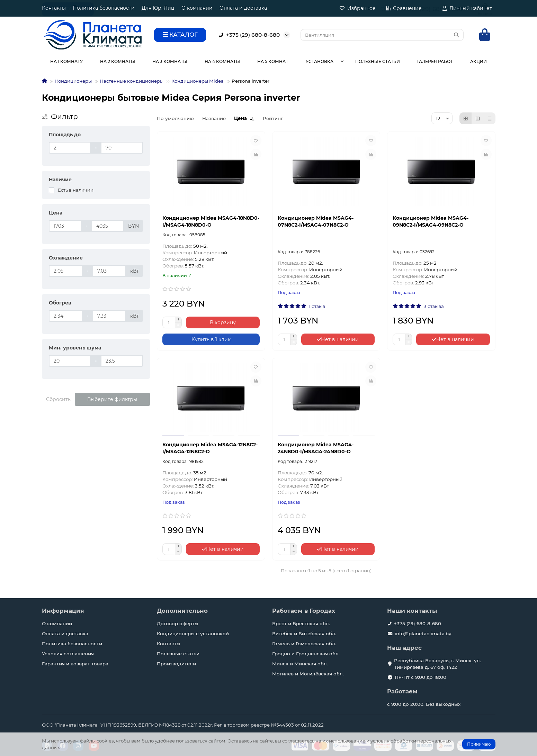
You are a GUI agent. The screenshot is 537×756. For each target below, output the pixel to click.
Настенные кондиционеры (132, 81)
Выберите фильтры (112, 399)
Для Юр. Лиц (158, 8)
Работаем (402, 691)
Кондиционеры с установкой (193, 634)
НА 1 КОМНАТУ (66, 61)
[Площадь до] (70, 148)
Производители (176, 664)
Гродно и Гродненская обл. (306, 654)
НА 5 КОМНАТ (273, 61)
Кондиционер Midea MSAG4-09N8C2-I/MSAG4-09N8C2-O (431, 221)
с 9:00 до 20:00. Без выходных (424, 704)
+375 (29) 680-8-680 (248, 35)
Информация (63, 611)
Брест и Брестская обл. (301, 623)
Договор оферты (178, 623)
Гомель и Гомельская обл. (304, 644)
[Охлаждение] (66, 271)
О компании (197, 8)
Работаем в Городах (304, 611)
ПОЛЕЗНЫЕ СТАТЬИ (378, 61)
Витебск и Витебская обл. (304, 634)
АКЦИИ (478, 61)
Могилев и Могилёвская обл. (308, 674)
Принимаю (479, 744)
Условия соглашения (68, 654)
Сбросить (58, 399)
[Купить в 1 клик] (211, 339)
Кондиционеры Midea (198, 81)
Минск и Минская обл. (300, 664)
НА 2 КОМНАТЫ (118, 61)
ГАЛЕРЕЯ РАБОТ (435, 61)
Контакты (54, 8)
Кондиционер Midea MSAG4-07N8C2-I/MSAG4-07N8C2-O (316, 221)
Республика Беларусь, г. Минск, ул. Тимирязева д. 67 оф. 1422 (437, 664)
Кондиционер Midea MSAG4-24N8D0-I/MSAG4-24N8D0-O (316, 448)
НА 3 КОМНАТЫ (170, 61)
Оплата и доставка (243, 8)
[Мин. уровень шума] (70, 361)
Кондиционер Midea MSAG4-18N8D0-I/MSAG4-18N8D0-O (211, 221)
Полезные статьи (178, 654)
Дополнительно (182, 611)
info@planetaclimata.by (423, 634)
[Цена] (65, 226)
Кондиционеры (73, 81)
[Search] (382, 35)
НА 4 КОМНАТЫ (222, 61)
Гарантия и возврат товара (75, 664)
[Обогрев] (66, 316)
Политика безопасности (104, 8)
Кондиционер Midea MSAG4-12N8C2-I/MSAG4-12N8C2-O (210, 448)
